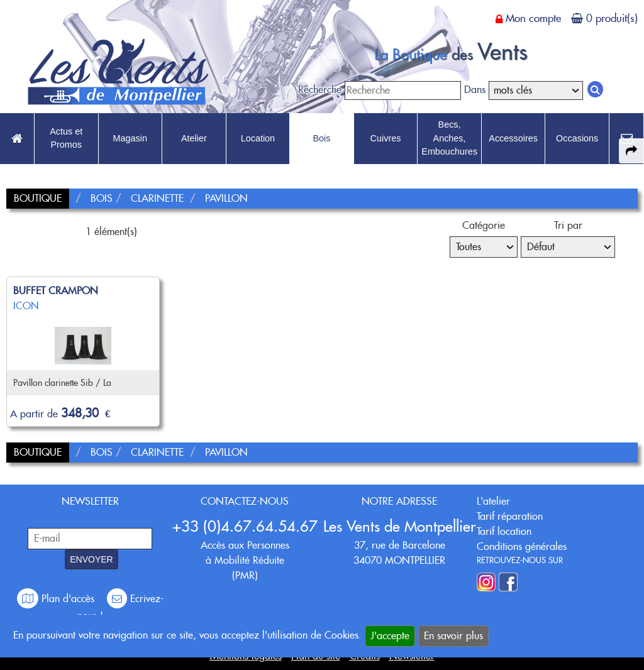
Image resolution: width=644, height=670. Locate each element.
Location (258, 138)
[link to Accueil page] (17, 139)
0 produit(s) (612, 18)
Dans (475, 90)
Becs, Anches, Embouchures (449, 138)
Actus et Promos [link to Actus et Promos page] (66, 138)
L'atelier (493, 501)
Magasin (130, 138)
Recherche (320, 90)
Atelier (194, 138)
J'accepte (390, 636)
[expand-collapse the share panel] (631, 151)
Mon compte (533, 18)
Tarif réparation (510, 516)
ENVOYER (91, 559)
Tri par (568, 225)
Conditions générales (522, 546)
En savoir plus (453, 636)
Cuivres (386, 138)
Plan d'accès (57, 599)
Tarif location (504, 531)
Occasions (577, 138)
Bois (321, 138)
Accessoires (513, 138)
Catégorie (484, 225)
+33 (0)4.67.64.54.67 (245, 526)
